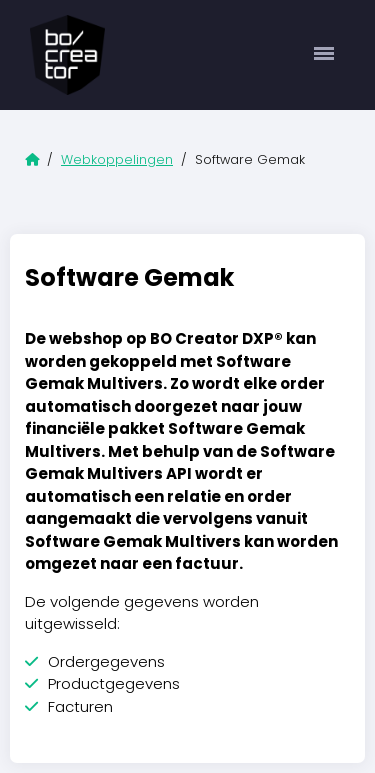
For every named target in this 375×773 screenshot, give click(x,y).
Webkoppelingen (117, 159)
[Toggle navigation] (324, 55)
